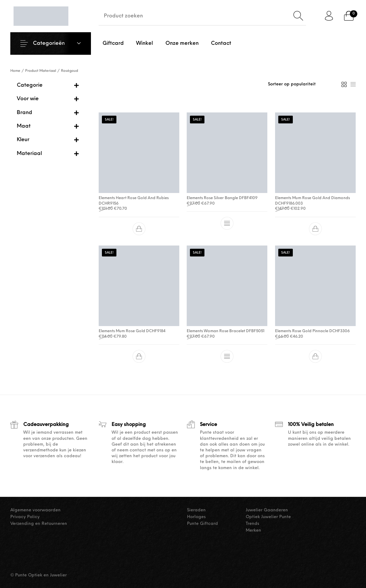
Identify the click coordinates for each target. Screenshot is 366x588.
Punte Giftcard (203, 524)
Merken (253, 530)
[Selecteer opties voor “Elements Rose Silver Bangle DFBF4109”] (227, 223)
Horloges (196, 517)
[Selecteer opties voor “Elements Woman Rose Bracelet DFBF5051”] (227, 356)
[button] (139, 229)
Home (15, 71)
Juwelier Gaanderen (267, 510)
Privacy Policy (25, 517)
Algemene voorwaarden (35, 510)
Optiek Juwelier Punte (268, 517)
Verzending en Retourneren (39, 524)
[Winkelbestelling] (302, 84)
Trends (252, 524)
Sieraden (196, 510)
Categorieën (49, 43)
